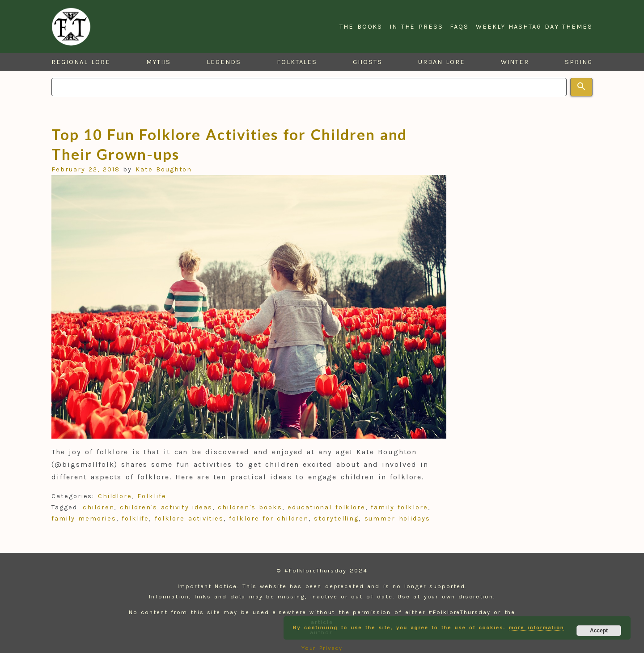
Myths (159, 62)
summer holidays (397, 519)
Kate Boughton (164, 169)
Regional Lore (81, 62)
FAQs (459, 27)
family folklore (399, 507)
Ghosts (368, 62)
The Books (361, 27)
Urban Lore (442, 62)
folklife (135, 519)
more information (537, 627)
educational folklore (326, 507)
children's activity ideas (166, 507)
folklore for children (269, 519)
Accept (599, 631)
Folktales (297, 62)
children (98, 507)
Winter (515, 62)
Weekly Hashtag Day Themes (534, 27)
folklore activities (189, 519)
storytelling (336, 519)
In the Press (416, 27)
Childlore (115, 496)
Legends (224, 62)
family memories (84, 519)
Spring (579, 62)
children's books (250, 507)
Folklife (152, 496)
